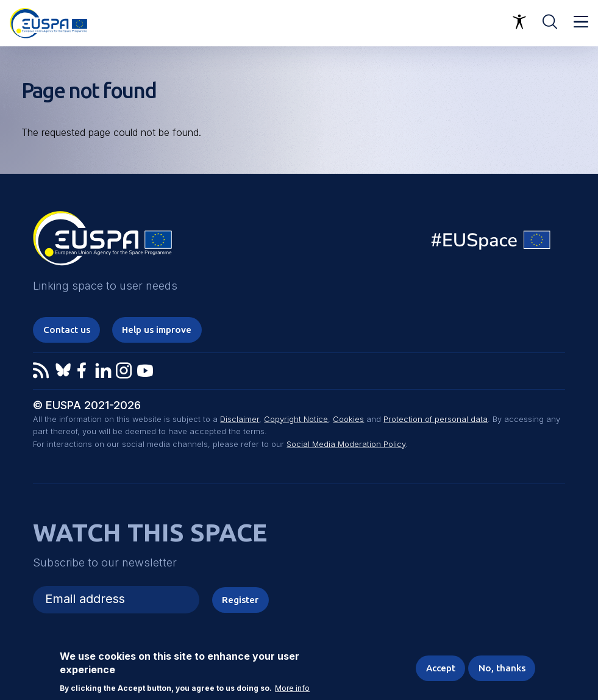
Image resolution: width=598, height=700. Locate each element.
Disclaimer (240, 419)
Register (240, 600)
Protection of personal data (436, 419)
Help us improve (157, 330)
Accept (441, 668)
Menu (581, 22)
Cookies (348, 419)
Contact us (67, 330)
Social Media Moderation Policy (346, 444)
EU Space (491, 243)
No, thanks (502, 668)
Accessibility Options (519, 22)
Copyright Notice (296, 419)
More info (292, 688)
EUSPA (102, 243)
